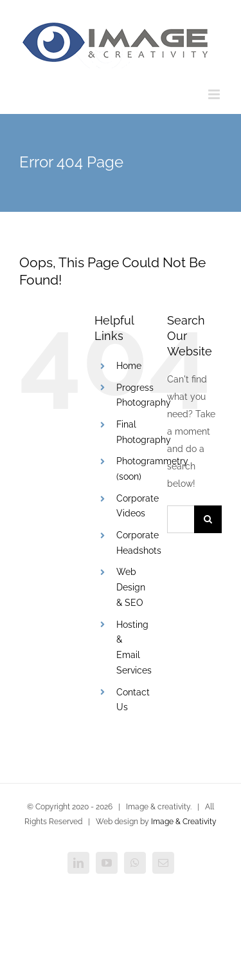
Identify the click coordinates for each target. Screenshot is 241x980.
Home (129, 366)
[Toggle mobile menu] (215, 94)
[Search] (208, 519)
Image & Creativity (184, 822)
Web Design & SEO (131, 587)
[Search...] (181, 519)
